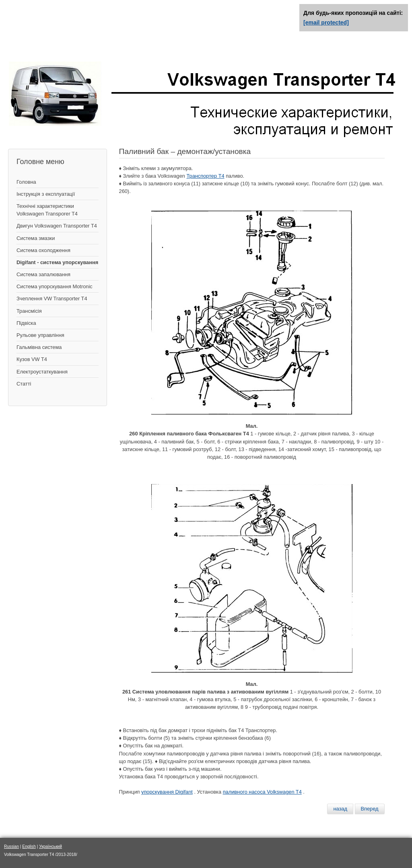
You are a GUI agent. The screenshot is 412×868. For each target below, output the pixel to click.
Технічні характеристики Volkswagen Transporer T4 (47, 210)
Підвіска (26, 323)
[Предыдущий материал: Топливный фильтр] (340, 809)
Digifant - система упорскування (57, 262)
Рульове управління (40, 335)
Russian (11, 846)
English (29, 846)
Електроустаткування (42, 372)
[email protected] (326, 23)
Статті (24, 384)
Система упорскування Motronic (55, 286)
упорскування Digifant (167, 792)
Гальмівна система (39, 347)
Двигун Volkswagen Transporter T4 (57, 226)
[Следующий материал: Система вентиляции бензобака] (370, 809)
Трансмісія (29, 311)
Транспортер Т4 (205, 176)
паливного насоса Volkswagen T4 (262, 792)
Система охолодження (43, 250)
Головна (26, 182)
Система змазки (36, 238)
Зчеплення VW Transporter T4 (52, 299)
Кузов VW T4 (32, 359)
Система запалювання (43, 274)
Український (50, 846)
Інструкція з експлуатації (46, 194)
